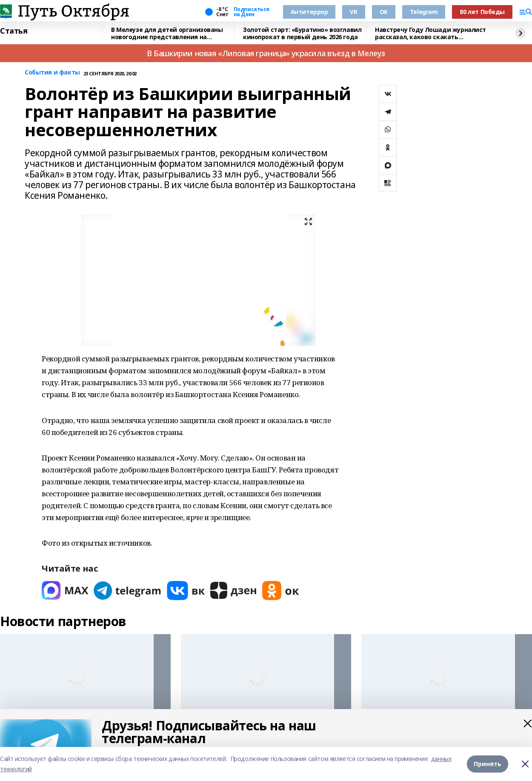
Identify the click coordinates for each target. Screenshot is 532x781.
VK (353, 12)
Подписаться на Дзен (252, 12)
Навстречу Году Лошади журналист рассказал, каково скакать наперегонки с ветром (430, 33)
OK (384, 12)
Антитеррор (309, 12)
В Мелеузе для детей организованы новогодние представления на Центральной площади (167, 33)
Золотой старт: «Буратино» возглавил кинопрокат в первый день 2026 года (302, 33)
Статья (14, 31)
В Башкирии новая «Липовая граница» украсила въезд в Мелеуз (266, 53)
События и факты (52, 73)
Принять (488, 764)
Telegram (424, 12)
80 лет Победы (482, 12)
